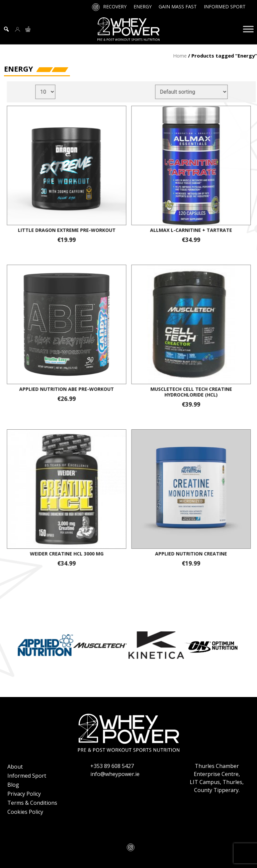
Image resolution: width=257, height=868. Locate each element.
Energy (143, 7)
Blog (13, 785)
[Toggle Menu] (248, 29)
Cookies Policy (25, 812)
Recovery (115, 7)
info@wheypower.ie (115, 774)
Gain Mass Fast (178, 7)
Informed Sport (225, 7)
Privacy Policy (24, 794)
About (15, 767)
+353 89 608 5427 (112, 766)
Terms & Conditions (32, 803)
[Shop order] (196, 92)
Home (180, 56)
